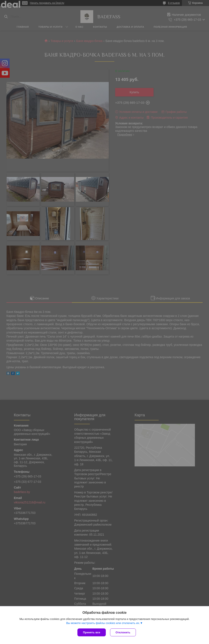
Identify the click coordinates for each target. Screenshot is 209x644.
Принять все (92, 632)
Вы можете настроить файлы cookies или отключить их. (103, 623)
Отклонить (123, 632)
